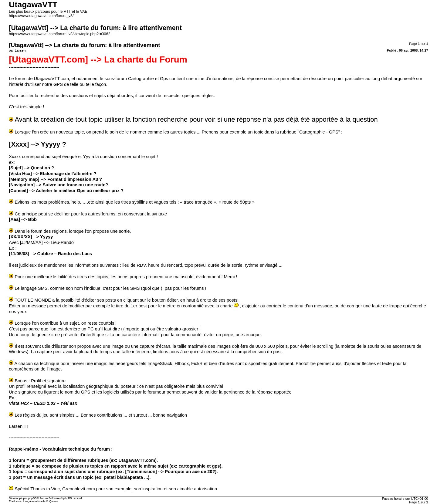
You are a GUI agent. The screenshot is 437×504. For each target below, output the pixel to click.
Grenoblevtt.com (79, 489)
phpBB (32, 498)
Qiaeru (53, 501)
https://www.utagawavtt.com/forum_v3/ (41, 16)
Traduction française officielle (27, 501)
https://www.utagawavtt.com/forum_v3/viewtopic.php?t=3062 (59, 34)
